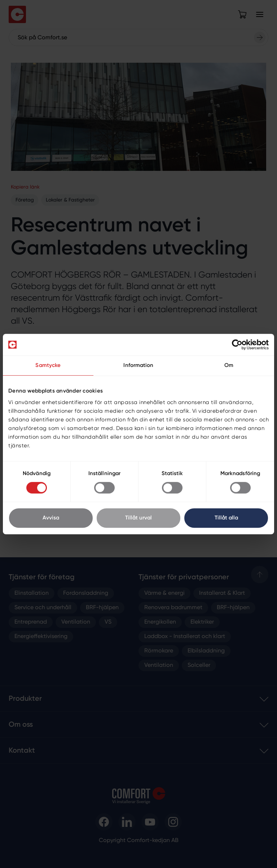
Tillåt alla (226, 518)
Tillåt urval (138, 518)
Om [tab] (229, 365)
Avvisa (51, 518)
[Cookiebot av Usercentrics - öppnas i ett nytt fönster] (237, 345)
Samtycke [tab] (48, 365)
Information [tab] (138, 365)
